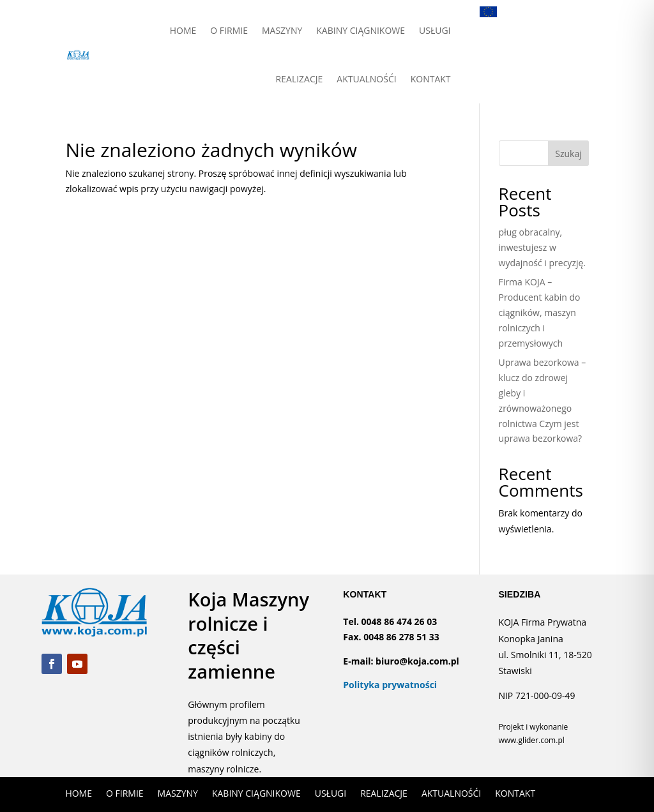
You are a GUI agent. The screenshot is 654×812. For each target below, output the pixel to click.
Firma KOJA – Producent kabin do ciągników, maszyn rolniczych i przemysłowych (540, 312)
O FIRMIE (229, 30)
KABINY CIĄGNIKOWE (361, 30)
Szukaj (568, 154)
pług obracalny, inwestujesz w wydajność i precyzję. (542, 247)
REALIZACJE (300, 79)
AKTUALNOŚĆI (366, 79)
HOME (183, 30)
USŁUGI (435, 30)
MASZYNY (282, 30)
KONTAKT (431, 79)
